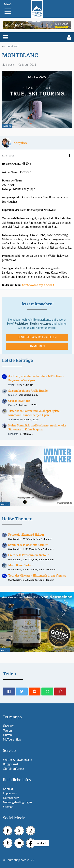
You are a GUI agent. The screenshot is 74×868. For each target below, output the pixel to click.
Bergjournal (10, 764)
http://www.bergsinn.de (36, 285)
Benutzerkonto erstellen (37, 337)
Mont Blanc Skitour (21, 565)
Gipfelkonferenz (13, 769)
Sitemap (8, 807)
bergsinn (11, 65)
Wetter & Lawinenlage (17, 760)
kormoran (13, 434)
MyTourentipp (12, 739)
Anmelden (37, 346)
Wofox (12, 385)
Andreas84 (14, 419)
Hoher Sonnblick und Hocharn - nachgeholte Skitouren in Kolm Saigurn (37, 427)
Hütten (7, 735)
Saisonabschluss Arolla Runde (28, 391)
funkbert (13, 395)
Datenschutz (11, 798)
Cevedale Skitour (19, 401)
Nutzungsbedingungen (17, 802)
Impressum (10, 793)
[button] (5, 37)
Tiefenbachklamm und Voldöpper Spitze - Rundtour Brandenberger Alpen (35, 413)
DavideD (13, 405)
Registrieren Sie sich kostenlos (33, 324)
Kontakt (8, 789)
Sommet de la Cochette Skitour (28, 545)
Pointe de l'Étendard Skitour (26, 535)
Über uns (9, 726)
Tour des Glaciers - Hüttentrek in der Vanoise (37, 575)
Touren (7, 730)
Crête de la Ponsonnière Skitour (29, 555)
